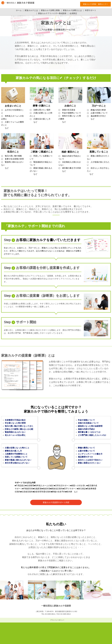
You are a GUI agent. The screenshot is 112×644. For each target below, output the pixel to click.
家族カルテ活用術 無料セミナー (95, 4)
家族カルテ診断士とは (72, 10)
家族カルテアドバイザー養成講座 (52, 13)
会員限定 (73, 13)
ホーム (19, 10)
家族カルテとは (31, 10)
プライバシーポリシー (57, 620)
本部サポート (91, 10)
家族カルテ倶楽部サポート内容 (56, 502)
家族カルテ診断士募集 (50, 10)
